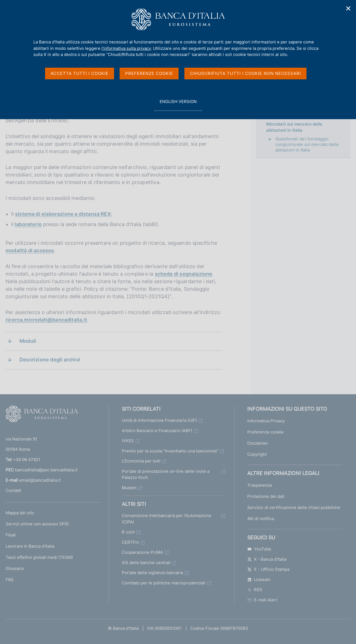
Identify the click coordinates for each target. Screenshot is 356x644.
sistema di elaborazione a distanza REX (63, 214)
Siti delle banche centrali (146, 563)
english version (178, 105)
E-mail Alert (262, 600)
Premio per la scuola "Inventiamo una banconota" (170, 451)
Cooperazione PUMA (142, 552)
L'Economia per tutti (141, 461)
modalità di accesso (30, 250)
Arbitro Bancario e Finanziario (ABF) (157, 431)
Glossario (15, 568)
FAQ (9, 580)
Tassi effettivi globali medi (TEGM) (39, 557)
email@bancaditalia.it (40, 480)
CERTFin (130, 542)
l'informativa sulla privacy (126, 48)
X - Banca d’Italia (267, 559)
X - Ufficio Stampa (268, 569)
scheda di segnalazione (184, 274)
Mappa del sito (20, 513)
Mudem (129, 488)
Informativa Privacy (266, 421)
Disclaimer (258, 443)
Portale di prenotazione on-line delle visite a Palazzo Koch (166, 474)
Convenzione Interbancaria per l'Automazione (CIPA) (167, 519)
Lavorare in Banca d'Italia (30, 546)
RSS (255, 590)
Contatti (13, 490)
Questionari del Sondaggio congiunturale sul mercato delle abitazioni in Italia (307, 144)
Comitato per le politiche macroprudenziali (164, 583)
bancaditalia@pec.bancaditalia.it (46, 470)
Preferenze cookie (265, 432)
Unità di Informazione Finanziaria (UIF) (159, 420)
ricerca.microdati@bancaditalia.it (46, 320)
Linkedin (259, 580)
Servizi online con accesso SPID (37, 524)
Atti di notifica (261, 519)
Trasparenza (259, 485)
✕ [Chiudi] (348, 8)
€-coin (128, 532)
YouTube (259, 549)
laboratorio (28, 224)
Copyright (257, 454)
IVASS (128, 441)
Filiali (11, 535)
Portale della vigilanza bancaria (152, 573)
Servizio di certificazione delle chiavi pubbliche (294, 507)
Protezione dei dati (266, 496)
